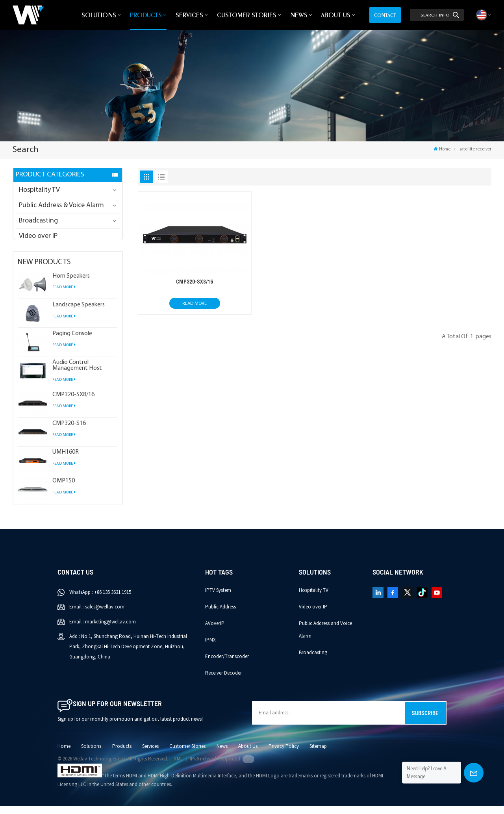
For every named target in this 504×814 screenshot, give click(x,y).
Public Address (220, 614)
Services (189, 15)
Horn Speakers (71, 284)
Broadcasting (38, 221)
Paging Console (72, 341)
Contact (385, 15)
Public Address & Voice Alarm (61, 205)
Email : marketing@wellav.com (103, 629)
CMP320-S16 (69, 431)
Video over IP (38, 236)
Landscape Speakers (79, 312)
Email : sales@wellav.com (97, 615)
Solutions (99, 15)
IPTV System (218, 598)
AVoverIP (215, 631)
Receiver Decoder (223, 680)
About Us (336, 15)
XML (178, 767)
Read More (64, 295)
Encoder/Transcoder (227, 664)
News (299, 15)
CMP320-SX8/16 (73, 402)
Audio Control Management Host (77, 373)
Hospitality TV (39, 190)
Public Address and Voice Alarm (325, 637)
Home (442, 149)
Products (146, 15)
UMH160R (66, 460)
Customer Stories (247, 15)
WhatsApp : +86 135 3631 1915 (100, 600)
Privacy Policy (284, 754)
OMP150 (64, 489)
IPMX (210, 647)
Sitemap (318, 754)
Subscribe (425, 721)
